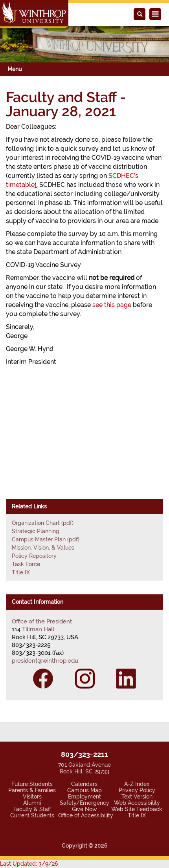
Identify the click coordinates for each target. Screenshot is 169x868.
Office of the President (42, 621)
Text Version (137, 797)
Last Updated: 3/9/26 (29, 864)
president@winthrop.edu (45, 661)
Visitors (32, 797)
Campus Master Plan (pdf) (46, 539)
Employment (84, 797)
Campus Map (84, 790)
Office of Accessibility (86, 815)
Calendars (84, 784)
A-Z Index (137, 784)
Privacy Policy (137, 790)
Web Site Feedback (137, 809)
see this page (112, 305)
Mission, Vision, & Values (43, 548)
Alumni (32, 803)
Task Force (26, 564)
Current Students (32, 815)
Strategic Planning (36, 531)
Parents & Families (32, 790)
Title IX (21, 572)
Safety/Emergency (84, 803)
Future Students (32, 784)
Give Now (84, 809)
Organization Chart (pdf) (43, 523)
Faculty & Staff (32, 809)
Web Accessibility (137, 803)
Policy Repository (34, 556)
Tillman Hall (38, 629)
